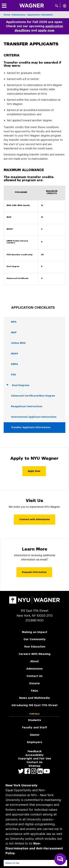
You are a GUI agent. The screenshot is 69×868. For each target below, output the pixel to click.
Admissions (19, 15)
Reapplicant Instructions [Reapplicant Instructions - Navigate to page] (27, 406)
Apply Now (34, 471)
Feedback (35, 751)
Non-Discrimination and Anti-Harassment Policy (34, 848)
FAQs (34, 691)
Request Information (34, 572)
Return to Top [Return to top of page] (12, 863)
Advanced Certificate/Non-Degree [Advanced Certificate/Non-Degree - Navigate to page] (33, 396)
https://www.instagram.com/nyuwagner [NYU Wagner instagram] (34, 771)
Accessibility (34, 755)
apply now (46, 30)
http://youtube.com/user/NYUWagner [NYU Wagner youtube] (47, 771)
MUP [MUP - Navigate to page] (14, 333)
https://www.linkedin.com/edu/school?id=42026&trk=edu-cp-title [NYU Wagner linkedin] (41, 771)
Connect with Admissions (34, 519)
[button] (57, 6)
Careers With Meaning (34, 654)
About (34, 661)
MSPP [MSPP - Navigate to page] (15, 354)
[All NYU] (65, 6)
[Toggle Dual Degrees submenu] (7, 385)
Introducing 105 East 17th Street (35, 705)
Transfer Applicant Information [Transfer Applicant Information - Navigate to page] (31, 427)
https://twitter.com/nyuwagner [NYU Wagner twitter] (22, 771)
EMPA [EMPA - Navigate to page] (15, 364)
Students (34, 720)
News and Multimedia (34, 698)
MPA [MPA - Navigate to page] (14, 322)
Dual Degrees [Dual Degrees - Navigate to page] (21, 385)
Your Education (35, 647)
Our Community (35, 639)
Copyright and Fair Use (34, 758)
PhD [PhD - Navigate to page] (14, 375)
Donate (34, 683)
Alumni (34, 735)
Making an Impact (35, 632)
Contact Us (34, 676)
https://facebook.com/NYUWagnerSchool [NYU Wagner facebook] (28, 771)
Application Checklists (40, 15)
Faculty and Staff (35, 727)
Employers (35, 742)
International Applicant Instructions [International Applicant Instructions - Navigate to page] (34, 417)
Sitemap (34, 766)
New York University (22, 785)
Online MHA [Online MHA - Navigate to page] (18, 343)
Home (7, 15)
